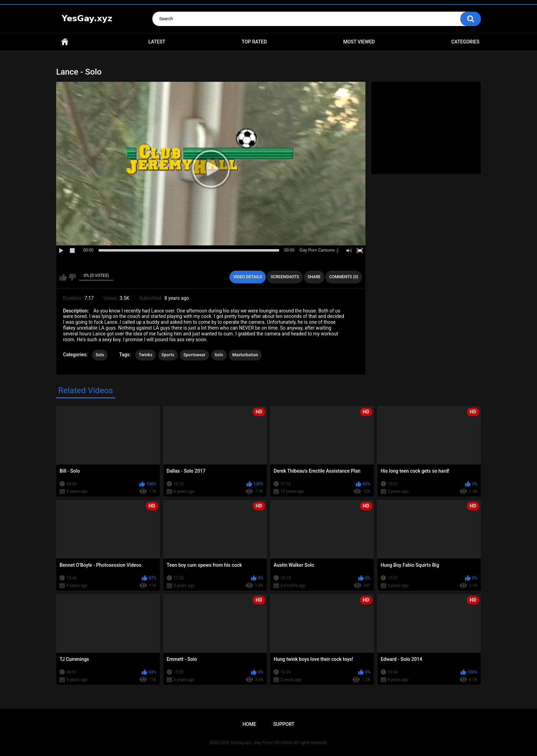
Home (65, 42)
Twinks (146, 355)
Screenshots (285, 277)
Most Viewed (359, 42)
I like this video (63, 277)
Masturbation (245, 355)
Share (314, 277)
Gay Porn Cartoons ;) (319, 250)
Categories (465, 42)
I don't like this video (72, 277)
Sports (168, 355)
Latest (157, 42)
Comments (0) (344, 277)
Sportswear (194, 355)
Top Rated (254, 42)
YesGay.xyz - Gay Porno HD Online (261, 743)
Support (284, 724)
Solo (100, 355)
